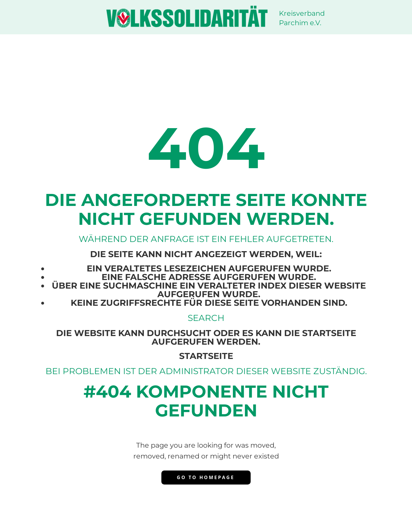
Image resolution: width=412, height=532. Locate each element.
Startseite (206, 356)
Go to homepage (206, 477)
